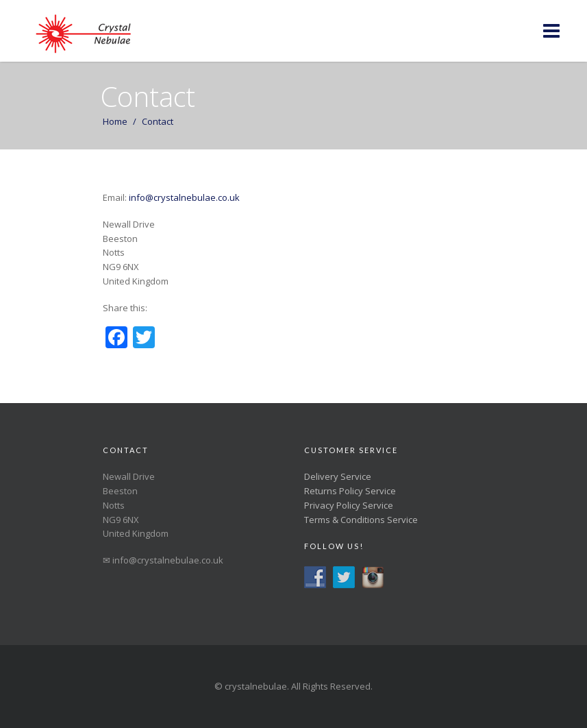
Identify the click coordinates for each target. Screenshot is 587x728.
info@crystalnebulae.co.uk (183, 197)
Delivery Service (338, 476)
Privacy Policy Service (349, 505)
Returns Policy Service (350, 491)
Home (115, 121)
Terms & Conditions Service (361, 520)
